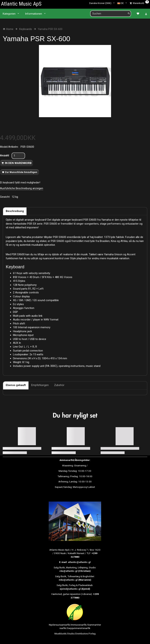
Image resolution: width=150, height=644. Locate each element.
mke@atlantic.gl (68, 580)
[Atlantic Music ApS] (21, 4)
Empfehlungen (40, 385)
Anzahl (5, 155)
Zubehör (59, 385)
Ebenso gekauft (16, 385)
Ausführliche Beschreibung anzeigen (22, 188)
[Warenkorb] (139, 3)
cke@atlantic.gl (68, 571)
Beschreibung (15, 211)
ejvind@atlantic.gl (70, 589)
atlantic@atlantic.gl (79, 562)
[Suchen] (129, 14)
